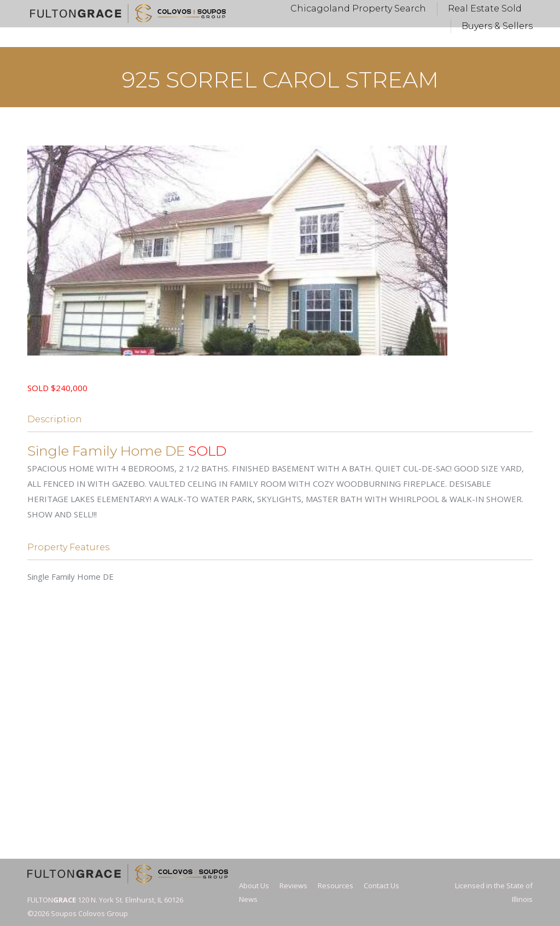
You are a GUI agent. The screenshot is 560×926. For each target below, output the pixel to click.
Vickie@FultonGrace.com (266, 10)
